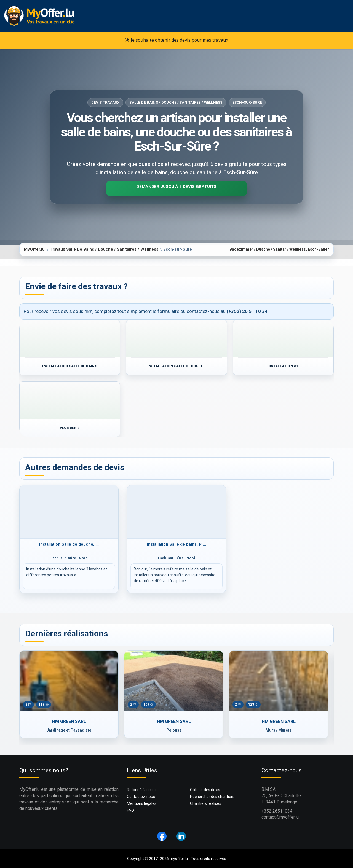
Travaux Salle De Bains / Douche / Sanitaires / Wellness (104, 249)
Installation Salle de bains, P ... (176, 544)
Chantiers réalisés (206, 803)
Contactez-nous (141, 797)
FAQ (130, 810)
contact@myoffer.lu (280, 817)
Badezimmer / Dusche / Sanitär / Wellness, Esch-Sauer (279, 249)
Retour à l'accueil (142, 790)
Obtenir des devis (205, 790)
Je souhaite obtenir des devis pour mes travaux (177, 40)
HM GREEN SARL (69, 721)
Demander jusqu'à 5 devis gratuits (176, 187)
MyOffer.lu (34, 249)
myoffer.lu (179, 859)
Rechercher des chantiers (212, 797)
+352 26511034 (277, 811)
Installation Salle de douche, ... (69, 544)
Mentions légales (142, 803)
